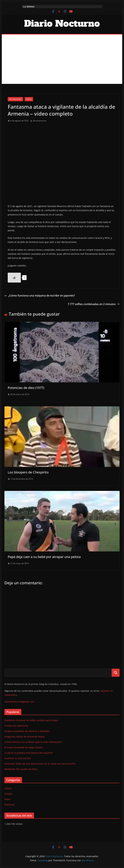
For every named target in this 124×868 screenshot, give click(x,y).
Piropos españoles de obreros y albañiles (27, 731)
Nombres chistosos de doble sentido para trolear (31, 720)
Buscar (116, 673)
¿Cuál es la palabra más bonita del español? (29, 753)
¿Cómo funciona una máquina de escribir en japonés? (40, 296)
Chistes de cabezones (16, 726)
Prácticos (9, 805)
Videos (29, 99)
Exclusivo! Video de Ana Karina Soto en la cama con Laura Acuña (40, 764)
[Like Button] (14, 278)
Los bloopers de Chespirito (28, 472)
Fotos (7, 799)
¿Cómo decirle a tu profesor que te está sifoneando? (33, 742)
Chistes (8, 794)
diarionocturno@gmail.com (19, 702)
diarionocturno (40, 121)
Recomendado (15, 99)
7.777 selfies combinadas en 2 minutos (94, 304)
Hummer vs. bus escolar (18, 758)
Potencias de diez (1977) (26, 388)
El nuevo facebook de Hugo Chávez (24, 747)
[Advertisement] (62, 59)
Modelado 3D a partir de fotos (21, 769)
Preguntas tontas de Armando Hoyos (25, 737)
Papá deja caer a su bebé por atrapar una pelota (44, 557)
